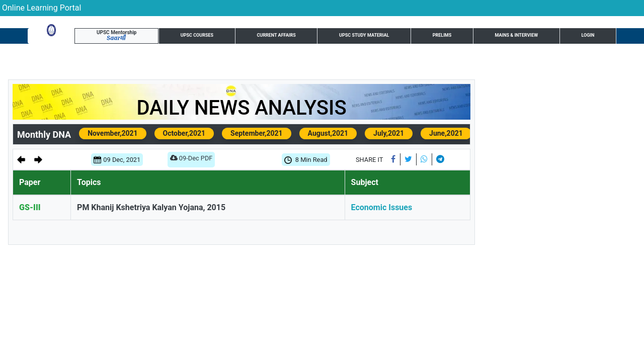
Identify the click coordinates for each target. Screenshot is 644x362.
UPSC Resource (548, 37)
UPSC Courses (133, 37)
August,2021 (328, 133)
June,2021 (446, 133)
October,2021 (184, 133)
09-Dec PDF (191, 160)
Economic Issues (382, 207)
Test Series (485, 37)
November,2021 (112, 133)
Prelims (354, 37)
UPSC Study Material (287, 37)
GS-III (30, 207)
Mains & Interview (417, 37)
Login (599, 37)
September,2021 (257, 133)
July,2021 (389, 133)
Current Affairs (203, 37)
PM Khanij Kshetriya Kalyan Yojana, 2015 (151, 207)
